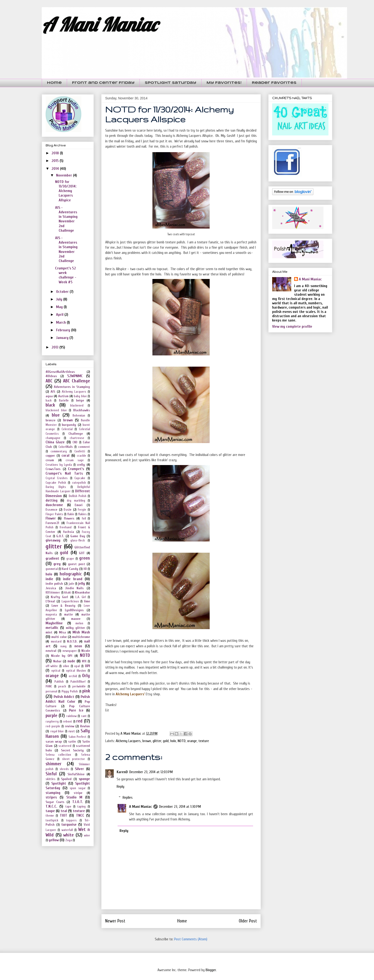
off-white (52, 666)
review (70, 726)
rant (84, 716)
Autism (63, 396)
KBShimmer (53, 593)
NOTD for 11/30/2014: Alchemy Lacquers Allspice (66, 191)
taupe (50, 811)
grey (57, 564)
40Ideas (51, 376)
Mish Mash (81, 632)
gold (166, 741)
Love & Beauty (63, 606)
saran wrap (54, 742)
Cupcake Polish (56, 483)
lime (87, 601)
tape (68, 807)
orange (192, 741)
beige (80, 400)
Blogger (211, 970)
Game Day (78, 536)
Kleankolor (82, 592)
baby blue (80, 396)
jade (71, 584)
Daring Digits (56, 487)
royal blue (57, 731)
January (63, 338)
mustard (56, 642)
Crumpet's (76, 469)
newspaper (70, 651)
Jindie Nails (75, 588)
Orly (86, 676)
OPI (87, 666)
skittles (50, 779)
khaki (68, 593)
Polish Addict (64, 697)
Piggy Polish (70, 691)
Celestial (67, 429)
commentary (59, 451)
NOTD (182, 741)
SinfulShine (76, 774)
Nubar (57, 661)
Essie (68, 510)
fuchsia (68, 532)
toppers (71, 820)
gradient (52, 558)
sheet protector (74, 759)
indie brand (73, 579)
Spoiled (66, 779)
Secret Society (72, 750)
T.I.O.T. (78, 802)
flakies (82, 514)
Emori (79, 505)
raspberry (52, 722)
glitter (157, 741)
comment (84, 447)
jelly (82, 584)
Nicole (86, 651)
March (61, 322)
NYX (84, 661)
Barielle (64, 401)
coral (65, 455)
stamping (53, 793)
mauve (76, 619)
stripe (78, 793)
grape (70, 559)
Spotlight (59, 783)
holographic (71, 574)
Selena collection (58, 755)
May (60, 307)
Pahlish (59, 682)
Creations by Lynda (59, 465)
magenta (51, 615)
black (50, 405)
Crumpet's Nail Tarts (64, 473)
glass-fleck (78, 541)
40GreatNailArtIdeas (60, 372)
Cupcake (80, 478)
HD (85, 569)
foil (84, 519)
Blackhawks (82, 410)
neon (78, 646)
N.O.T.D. (72, 641)
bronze (50, 420)
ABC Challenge (76, 381)
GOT (82, 553)
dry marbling (76, 501)
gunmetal (52, 569)
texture (204, 741)
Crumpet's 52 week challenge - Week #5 (66, 275)
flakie (71, 514)
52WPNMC (75, 376)
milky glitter (75, 628)
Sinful (51, 774)
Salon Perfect (78, 737)
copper (50, 456)
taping (81, 807)
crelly (81, 465)
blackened (77, 406)
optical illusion (76, 671)
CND (75, 442)
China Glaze (55, 442)
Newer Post (115, 921)
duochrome (54, 505)
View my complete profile (292, 327)
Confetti (80, 451)
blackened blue (56, 410)
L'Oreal (50, 601)
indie (49, 579)
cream (50, 460)
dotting (52, 500)
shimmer (54, 764)
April (60, 315)
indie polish (54, 584)
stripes (51, 797)
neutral (51, 651)
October (63, 292)
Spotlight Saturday (171, 83)
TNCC (80, 815)
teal (64, 811)
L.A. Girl (81, 597)
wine (87, 835)
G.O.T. (60, 536)
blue (56, 415)
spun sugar (78, 788)
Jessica (51, 588)
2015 (56, 161)
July (60, 299)
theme (50, 816)
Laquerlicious (70, 601)
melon (79, 623)
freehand (66, 527)
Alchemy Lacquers (128, 741)
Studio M (74, 797)
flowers (69, 518)
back (49, 401)
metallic (52, 628)
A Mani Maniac (99, 24)
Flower (51, 518)
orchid (73, 676)
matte (68, 614)
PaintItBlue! (78, 682)
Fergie (82, 510)
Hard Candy (70, 569)
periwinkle (79, 686)
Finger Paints (54, 514)
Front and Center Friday (103, 83)
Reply (120, 787)
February (64, 330)
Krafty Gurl (59, 597)
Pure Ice (76, 710)
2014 (56, 169)
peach (62, 686)
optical (56, 671)
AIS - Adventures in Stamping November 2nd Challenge (66, 219)
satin (72, 742)
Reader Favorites (274, 83)
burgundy (69, 425)
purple (51, 716)
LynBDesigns (74, 610)
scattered (65, 746)
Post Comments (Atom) (191, 939)
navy (63, 646)
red (79, 721)
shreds (64, 769)
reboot (68, 722)
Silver (79, 769)
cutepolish (79, 483)
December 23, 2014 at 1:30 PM (180, 807)
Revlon (85, 726)
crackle (81, 456)
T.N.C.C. (51, 806)
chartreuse (77, 438)
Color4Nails (66, 447)
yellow (54, 840)
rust (72, 731)
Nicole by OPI (62, 656)
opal (77, 666)
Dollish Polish (78, 496)
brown (147, 741)
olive (66, 666)
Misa (62, 632)
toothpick (52, 820)
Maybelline (54, 623)
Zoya (69, 840)
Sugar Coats (55, 802)
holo (173, 741)
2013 (55, 347)
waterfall (67, 830)
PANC (49, 686)
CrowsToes (53, 469)
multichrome (81, 637)
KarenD (122, 772)
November (65, 175)
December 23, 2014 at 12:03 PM (151, 772)
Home (54, 83)
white (68, 835)
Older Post (248, 921)
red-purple (53, 726)
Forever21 (52, 523)
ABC (49, 381)
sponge (84, 779)
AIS (53, 392)
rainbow (71, 716)
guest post (76, 564)
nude (71, 661)
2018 (56, 153)
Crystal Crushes (57, 478)
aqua (49, 396)
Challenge (76, 434)
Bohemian (79, 416)
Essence (51, 510)
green (85, 558)
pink (86, 691)
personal (51, 691)
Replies (128, 798)
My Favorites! (224, 83)
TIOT (64, 815)
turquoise (69, 825)
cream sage (75, 460)
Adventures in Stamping (72, 387)
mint (49, 632)
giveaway (53, 540)
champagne (53, 438)
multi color (59, 637)
